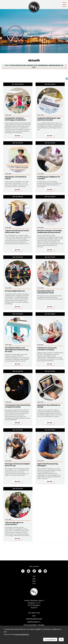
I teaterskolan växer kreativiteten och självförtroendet (18, 406)
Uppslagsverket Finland (34, 625)
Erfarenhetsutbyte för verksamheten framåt (46, 292)
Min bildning (50, 84)
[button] (64, 4)
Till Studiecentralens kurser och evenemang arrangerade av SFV (34, 66)
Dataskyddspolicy (34, 577)
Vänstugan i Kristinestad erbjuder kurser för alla (17, 465)
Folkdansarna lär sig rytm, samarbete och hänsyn (47, 349)
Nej (61, 639)
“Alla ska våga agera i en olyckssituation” (14, 523)
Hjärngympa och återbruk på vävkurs (16, 178)
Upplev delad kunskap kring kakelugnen (48, 465)
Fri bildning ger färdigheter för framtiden (49, 178)
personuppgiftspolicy (22, 634)
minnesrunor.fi (34, 622)
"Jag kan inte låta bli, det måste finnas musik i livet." (17, 231)
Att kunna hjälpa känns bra (15, 291)
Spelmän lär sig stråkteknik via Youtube (49, 406)
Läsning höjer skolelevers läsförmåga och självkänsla (15, 119)
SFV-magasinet (18, 84)
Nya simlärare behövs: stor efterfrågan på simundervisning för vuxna (17, 350)
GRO (34, 616)
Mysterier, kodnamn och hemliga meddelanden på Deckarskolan (49, 231)
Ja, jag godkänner (50, 639)
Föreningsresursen (34, 619)
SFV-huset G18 (34, 613)
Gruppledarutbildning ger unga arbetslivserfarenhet (49, 119)
